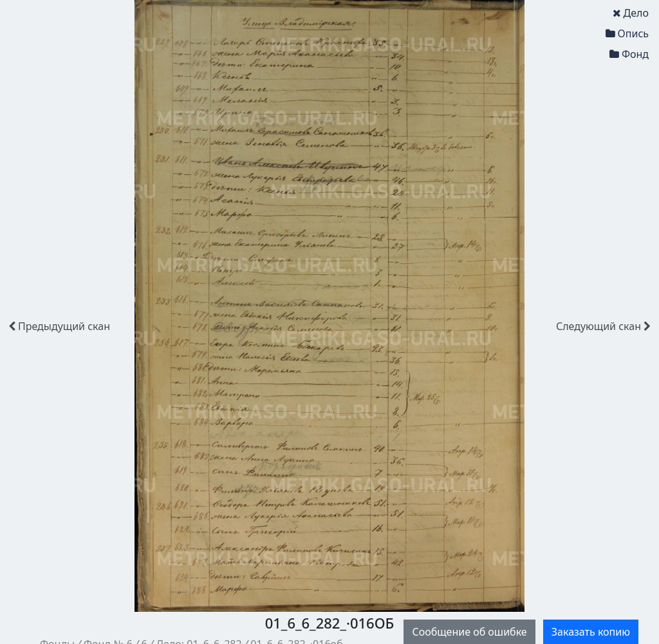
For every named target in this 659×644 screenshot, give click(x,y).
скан (59, 326)
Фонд (629, 54)
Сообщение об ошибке (469, 632)
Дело (631, 13)
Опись (627, 33)
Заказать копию (591, 632)
